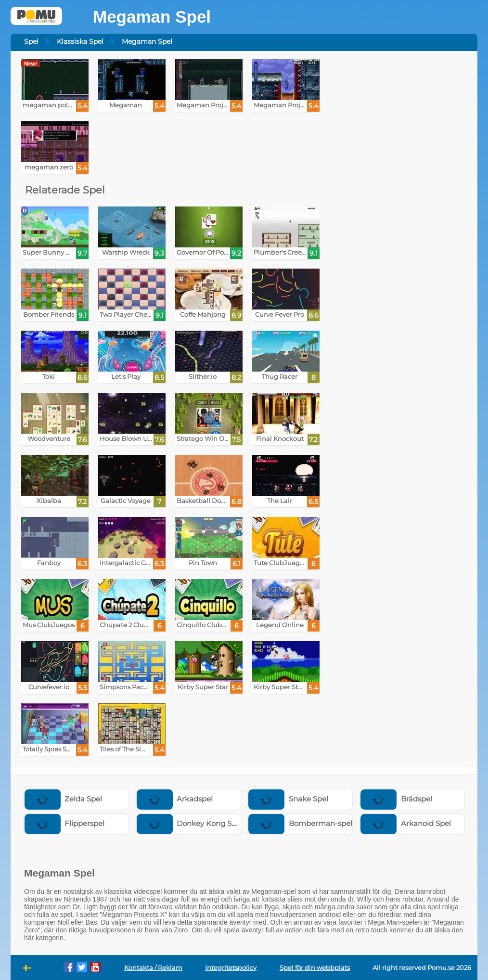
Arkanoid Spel (406, 823)
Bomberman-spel (300, 823)
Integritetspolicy (231, 968)
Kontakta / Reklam (153, 968)
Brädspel (396, 799)
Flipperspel (65, 823)
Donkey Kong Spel (190, 823)
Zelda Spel (64, 799)
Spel (31, 41)
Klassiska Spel (80, 41)
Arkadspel (175, 799)
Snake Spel (288, 799)
